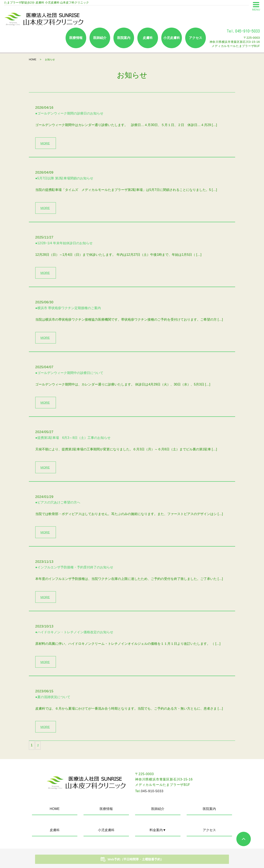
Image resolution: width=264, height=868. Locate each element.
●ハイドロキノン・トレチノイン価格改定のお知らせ (74, 638)
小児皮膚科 (172, 38)
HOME (33, 60)
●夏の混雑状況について (53, 703)
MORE (46, 143)
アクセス (196, 38)
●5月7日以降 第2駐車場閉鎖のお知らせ (64, 179)
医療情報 (76, 38)
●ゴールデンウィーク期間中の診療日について (69, 376)
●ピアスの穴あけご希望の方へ (58, 507)
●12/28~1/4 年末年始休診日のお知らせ (64, 245)
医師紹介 (100, 38)
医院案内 (124, 38)
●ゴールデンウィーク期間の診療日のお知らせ (69, 113)
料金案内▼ (158, 837)
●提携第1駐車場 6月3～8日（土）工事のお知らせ (73, 441)
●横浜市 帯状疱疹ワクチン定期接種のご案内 (68, 310)
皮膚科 (148, 38)
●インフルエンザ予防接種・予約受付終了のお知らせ (74, 572)
